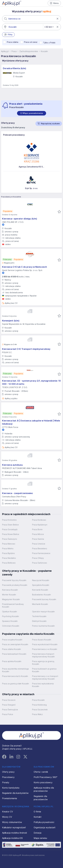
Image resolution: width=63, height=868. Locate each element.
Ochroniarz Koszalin (11, 626)
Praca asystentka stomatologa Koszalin (15, 670)
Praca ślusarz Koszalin (42, 640)
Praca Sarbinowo (40, 563)
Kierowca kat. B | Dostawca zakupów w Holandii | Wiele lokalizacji (31, 422)
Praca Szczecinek (40, 710)
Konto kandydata (11, 788)
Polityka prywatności (44, 822)
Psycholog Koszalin (10, 616)
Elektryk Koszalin (39, 621)
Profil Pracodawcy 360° (45, 777)
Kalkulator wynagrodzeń (14, 827)
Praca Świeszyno (10, 539)
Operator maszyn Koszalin (43, 612)
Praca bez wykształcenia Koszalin (43, 685)
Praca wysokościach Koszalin (45, 644)
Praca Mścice (38, 534)
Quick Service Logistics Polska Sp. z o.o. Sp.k (22, 270)
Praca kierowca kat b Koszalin (15, 676)
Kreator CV (8, 812)
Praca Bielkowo (9, 563)
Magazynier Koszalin (11, 599)
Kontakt (38, 817)
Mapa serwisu (40, 838)
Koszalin (44, 51)
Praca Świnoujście (10, 710)
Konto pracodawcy (43, 782)
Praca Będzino (8, 553)
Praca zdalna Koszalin (11, 649)
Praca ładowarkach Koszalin (14, 654)
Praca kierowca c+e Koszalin (45, 649)
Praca (14, 51)
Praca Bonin (37, 529)
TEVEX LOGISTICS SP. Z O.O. (15, 387)
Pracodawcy (8, 777)
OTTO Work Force (10, 427)
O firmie (37, 812)
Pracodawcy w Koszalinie (11, 197)
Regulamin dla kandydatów (15, 793)
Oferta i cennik (41, 772)
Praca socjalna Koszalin (12, 640)
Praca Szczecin (9, 700)
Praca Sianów (38, 539)
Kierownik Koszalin (40, 590)
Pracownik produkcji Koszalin (15, 585)
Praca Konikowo (39, 520)
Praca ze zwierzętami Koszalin (15, 644)
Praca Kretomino (9, 520)
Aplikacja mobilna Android (15, 833)
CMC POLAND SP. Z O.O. (13, 222)
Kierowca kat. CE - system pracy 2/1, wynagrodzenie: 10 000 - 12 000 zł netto (31, 382)
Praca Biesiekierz (40, 548)
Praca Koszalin (38, 700)
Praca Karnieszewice (41, 553)
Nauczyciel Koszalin (41, 580)
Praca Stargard (9, 705)
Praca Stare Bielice (10, 525)
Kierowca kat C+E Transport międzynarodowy (26, 349)
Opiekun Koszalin (10, 612)
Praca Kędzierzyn (40, 525)
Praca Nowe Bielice (11, 534)
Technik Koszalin (39, 616)
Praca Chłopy (38, 558)
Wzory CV (7, 817)
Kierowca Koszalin (10, 590)
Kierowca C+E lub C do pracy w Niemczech (24, 267)
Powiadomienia (10, 798)
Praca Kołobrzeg (39, 705)
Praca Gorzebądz (10, 529)
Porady (6, 782)
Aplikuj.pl (5, 51)
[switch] (32, 113)
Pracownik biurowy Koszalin (44, 599)
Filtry (8, 35)
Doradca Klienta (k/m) (15, 68)
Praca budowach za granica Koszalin (44, 670)
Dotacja (38, 833)
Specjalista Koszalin (41, 585)
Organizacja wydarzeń (45, 827)
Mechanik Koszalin (40, 604)
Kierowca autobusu (12, 465)
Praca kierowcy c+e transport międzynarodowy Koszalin (45, 677)
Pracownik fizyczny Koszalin (14, 580)
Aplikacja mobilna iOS (12, 838)
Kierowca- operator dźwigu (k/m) (20, 219)
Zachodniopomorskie (29, 51)
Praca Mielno (8, 548)
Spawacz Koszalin (10, 621)
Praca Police (8, 714)
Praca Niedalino (9, 558)
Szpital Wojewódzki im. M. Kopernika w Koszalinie (24, 324)
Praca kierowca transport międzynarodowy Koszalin (43, 655)
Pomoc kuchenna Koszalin (43, 626)
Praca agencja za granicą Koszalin (43, 663)
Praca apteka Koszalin (12, 661)
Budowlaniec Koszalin (41, 595)
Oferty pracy (8, 772)
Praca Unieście (39, 544)
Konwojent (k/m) (11, 321)
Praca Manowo (9, 544)
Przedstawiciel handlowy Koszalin (13, 605)
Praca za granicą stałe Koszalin (16, 684)
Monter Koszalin (9, 595)
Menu (54, 3)
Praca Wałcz (37, 714)
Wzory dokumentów (12, 822)
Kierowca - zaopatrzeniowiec (18, 493)
